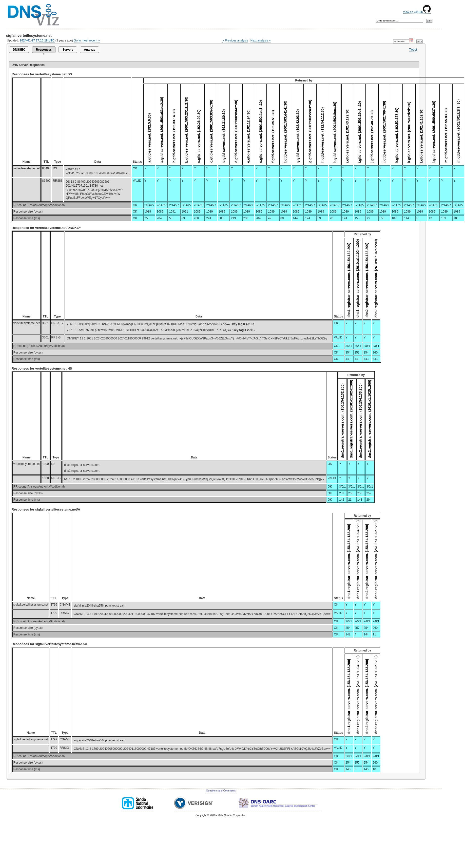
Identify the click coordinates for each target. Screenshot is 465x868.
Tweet (413, 50)
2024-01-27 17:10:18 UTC (37, 40)
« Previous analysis (235, 40)
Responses (44, 50)
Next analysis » (261, 40)
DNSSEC (19, 50)
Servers (68, 50)
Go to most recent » (87, 40)
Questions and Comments (221, 791)
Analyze (89, 50)
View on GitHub (417, 12)
